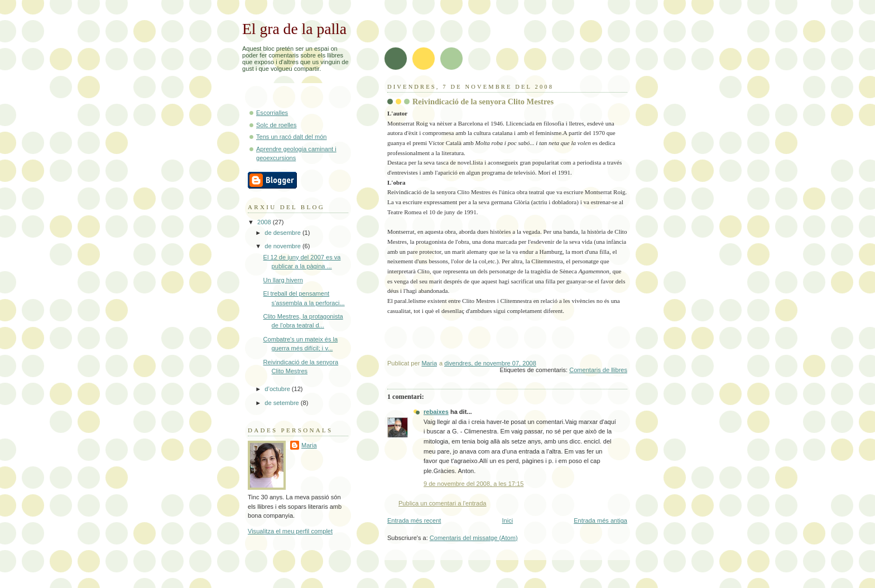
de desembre (283, 233)
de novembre (283, 246)
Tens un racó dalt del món (292, 137)
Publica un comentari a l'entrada (442, 503)
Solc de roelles (276, 125)
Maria (309, 445)
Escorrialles (272, 113)
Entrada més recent (414, 520)
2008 (265, 222)
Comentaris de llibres (598, 370)
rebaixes (436, 412)
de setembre (282, 403)
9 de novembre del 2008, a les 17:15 (473, 484)
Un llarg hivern (283, 280)
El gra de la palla (294, 29)
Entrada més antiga (600, 520)
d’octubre (278, 389)
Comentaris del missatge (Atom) (474, 538)
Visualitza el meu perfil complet (290, 531)
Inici (507, 520)
